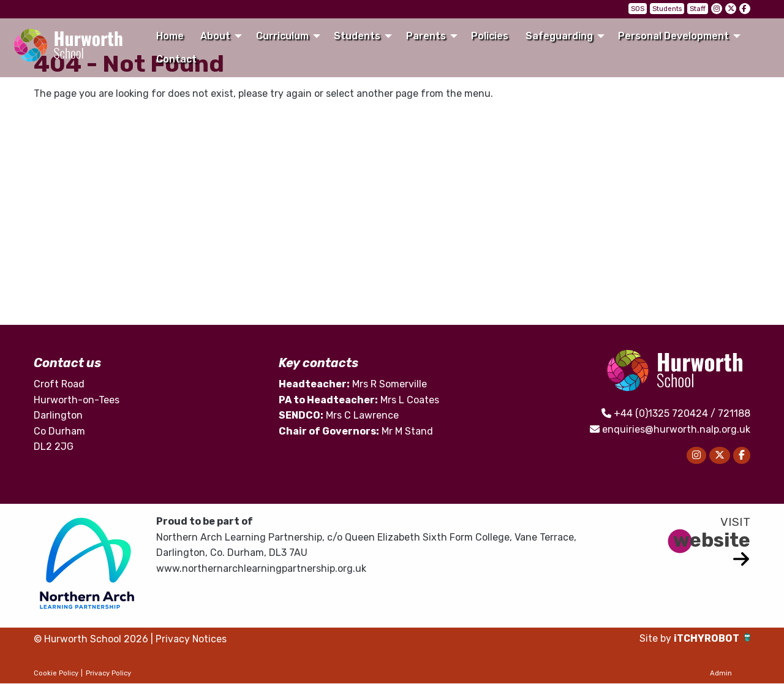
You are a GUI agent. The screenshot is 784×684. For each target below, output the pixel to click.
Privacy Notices (192, 640)
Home (170, 36)
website (712, 540)
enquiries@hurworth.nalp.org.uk (676, 429)
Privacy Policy (108, 673)
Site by (656, 639)
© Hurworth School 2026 (91, 640)
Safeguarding (559, 36)
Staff (698, 9)
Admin (721, 673)
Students (667, 9)
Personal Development (673, 36)
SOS (638, 9)
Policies (490, 36)
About (215, 36)
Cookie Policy (56, 673)
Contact (176, 59)
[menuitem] (170, 36)
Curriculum (282, 36)
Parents (426, 36)
